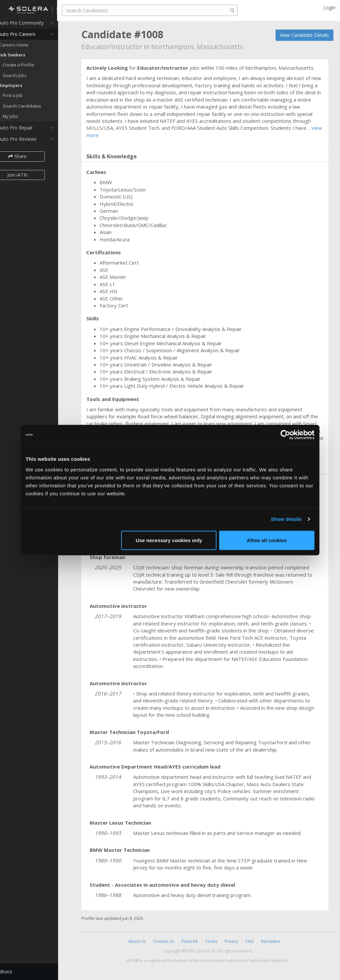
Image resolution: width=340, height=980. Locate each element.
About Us (137, 941)
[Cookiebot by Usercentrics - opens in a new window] (285, 435)
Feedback (19, 972)
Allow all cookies (267, 540)
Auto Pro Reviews (30, 143)
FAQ (250, 941)
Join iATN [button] (34, 178)
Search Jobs (31, 79)
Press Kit (190, 941)
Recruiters (271, 941)
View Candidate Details (304, 35)
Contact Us (164, 941)
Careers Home (31, 48)
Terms (211, 941)
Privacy (231, 941)
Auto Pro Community (33, 26)
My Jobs (27, 120)
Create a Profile (35, 68)
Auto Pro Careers (29, 38)
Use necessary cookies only (169, 540)
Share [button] (34, 160)
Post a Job (29, 99)
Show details (286, 519)
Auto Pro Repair (28, 131)
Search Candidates (39, 110)
